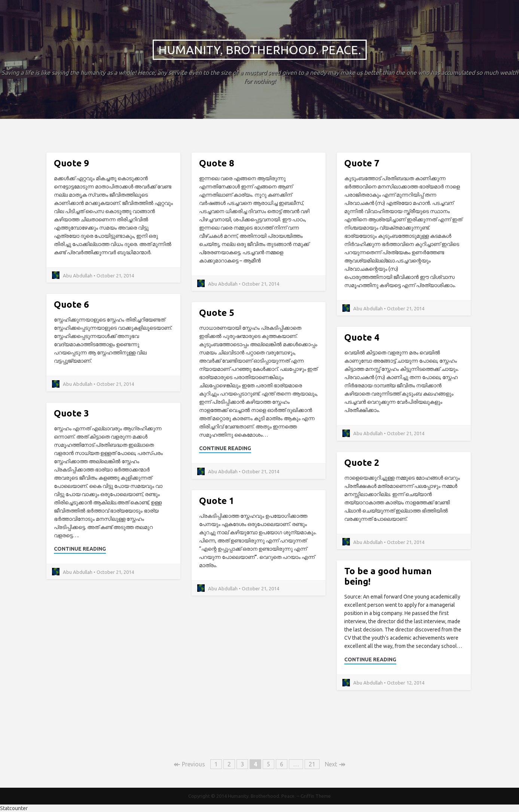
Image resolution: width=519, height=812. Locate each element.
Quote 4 (362, 337)
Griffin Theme (316, 796)
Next (335, 764)
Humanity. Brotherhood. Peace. (260, 50)
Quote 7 (362, 163)
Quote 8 (217, 163)
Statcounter (14, 808)
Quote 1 (217, 501)
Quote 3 (71, 413)
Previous (189, 764)
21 (312, 764)
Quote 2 (362, 463)
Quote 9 (71, 163)
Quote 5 (217, 313)
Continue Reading (225, 448)
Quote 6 (71, 304)
